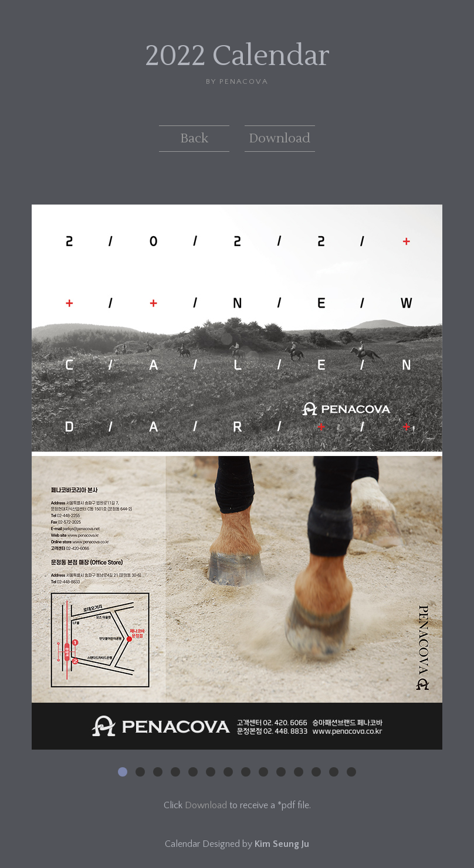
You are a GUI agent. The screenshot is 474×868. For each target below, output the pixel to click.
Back (194, 138)
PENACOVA (244, 81)
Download (280, 138)
